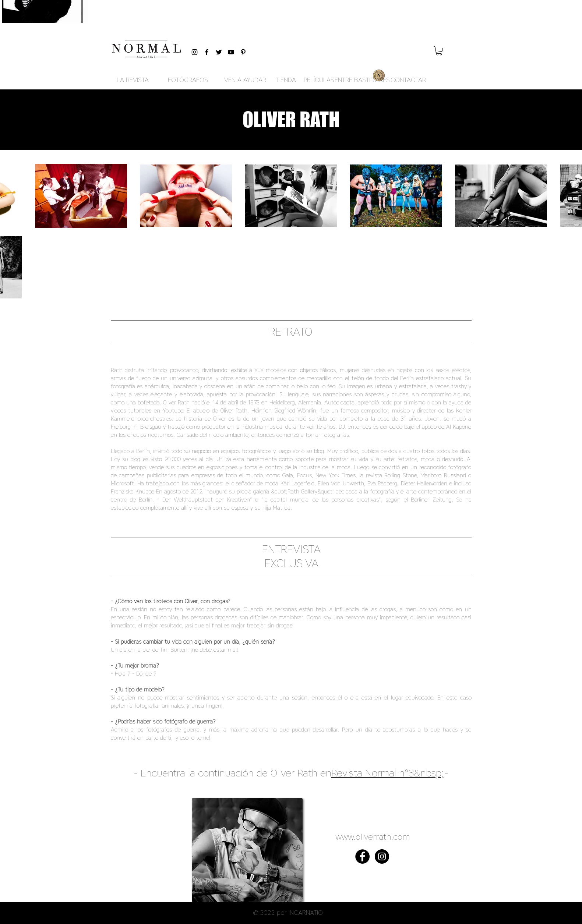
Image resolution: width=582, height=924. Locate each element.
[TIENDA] (286, 80)
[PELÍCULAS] (319, 80)
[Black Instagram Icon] (195, 52)
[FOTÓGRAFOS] (188, 80)
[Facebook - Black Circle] (362, 856)
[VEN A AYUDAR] (245, 80)
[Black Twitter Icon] (219, 52)
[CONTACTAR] (408, 80)
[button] (439, 51)
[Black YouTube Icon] (231, 52)
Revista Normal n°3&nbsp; (388, 773)
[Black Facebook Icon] (207, 52)
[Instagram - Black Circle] (382, 856)
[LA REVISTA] (133, 80)
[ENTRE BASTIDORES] (362, 80)
